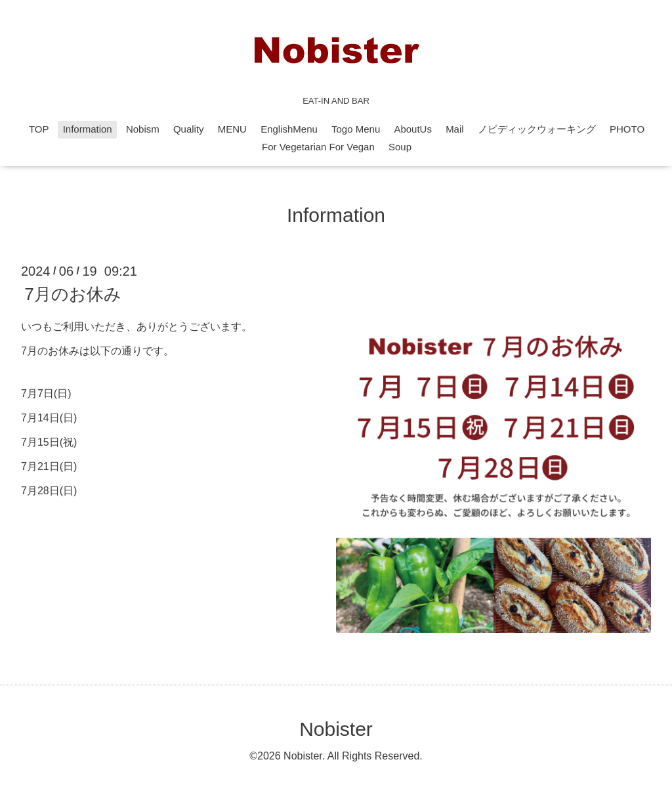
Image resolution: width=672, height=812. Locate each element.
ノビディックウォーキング (537, 129)
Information (88, 129)
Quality (189, 129)
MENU (232, 129)
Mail (455, 129)
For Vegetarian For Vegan (318, 147)
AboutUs (413, 129)
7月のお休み (73, 294)
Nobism (143, 129)
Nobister (336, 729)
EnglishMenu (289, 129)
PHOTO (627, 129)
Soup (400, 147)
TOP (39, 129)
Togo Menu (356, 129)
